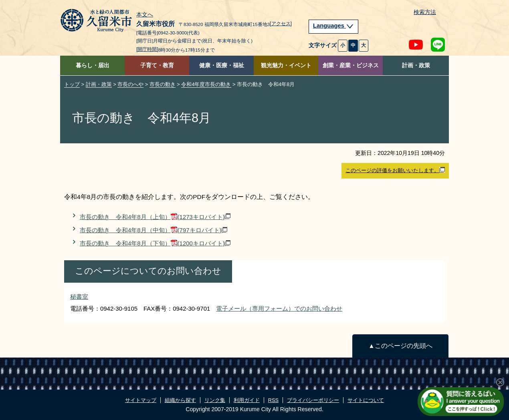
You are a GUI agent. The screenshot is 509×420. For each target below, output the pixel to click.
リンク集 (215, 400)
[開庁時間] (147, 49)
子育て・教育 (157, 65)
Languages (333, 26)
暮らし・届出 (93, 65)
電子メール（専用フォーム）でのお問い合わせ (279, 308)
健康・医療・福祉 (222, 65)
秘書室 (79, 296)
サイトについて (366, 400)
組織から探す (180, 400)
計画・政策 (416, 65)
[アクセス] (281, 24)
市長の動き (163, 84)
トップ (72, 84)
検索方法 (425, 12)
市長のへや (130, 84)
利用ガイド (247, 400)
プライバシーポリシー (313, 400)
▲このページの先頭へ (400, 346)
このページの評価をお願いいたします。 (395, 170)
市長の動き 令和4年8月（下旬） (155, 243)
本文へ (145, 15)
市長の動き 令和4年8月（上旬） (155, 217)
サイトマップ (141, 400)
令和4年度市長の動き (206, 84)
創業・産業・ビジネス (351, 65)
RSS (273, 400)
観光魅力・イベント (286, 65)
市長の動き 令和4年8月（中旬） (154, 230)
